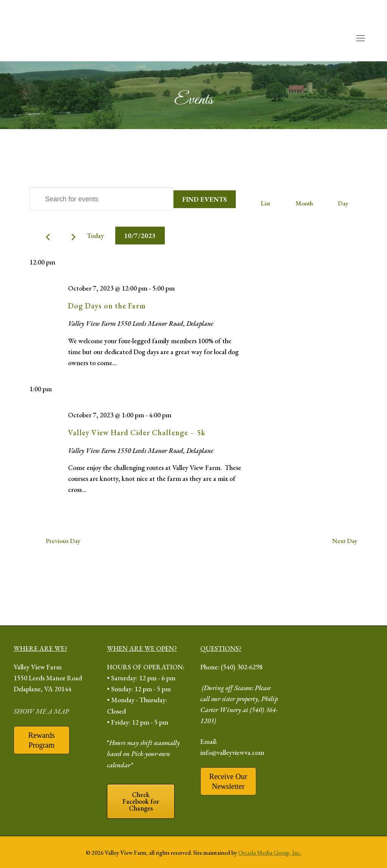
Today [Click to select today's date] (95, 236)
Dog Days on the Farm (107, 306)
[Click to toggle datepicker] (140, 236)
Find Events (204, 199)
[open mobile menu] (360, 38)
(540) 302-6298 (242, 667)
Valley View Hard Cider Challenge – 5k (137, 432)
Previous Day (63, 541)
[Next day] (74, 237)
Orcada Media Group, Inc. (270, 853)
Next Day (345, 541)
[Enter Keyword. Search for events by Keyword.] (101, 199)
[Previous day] (48, 237)
